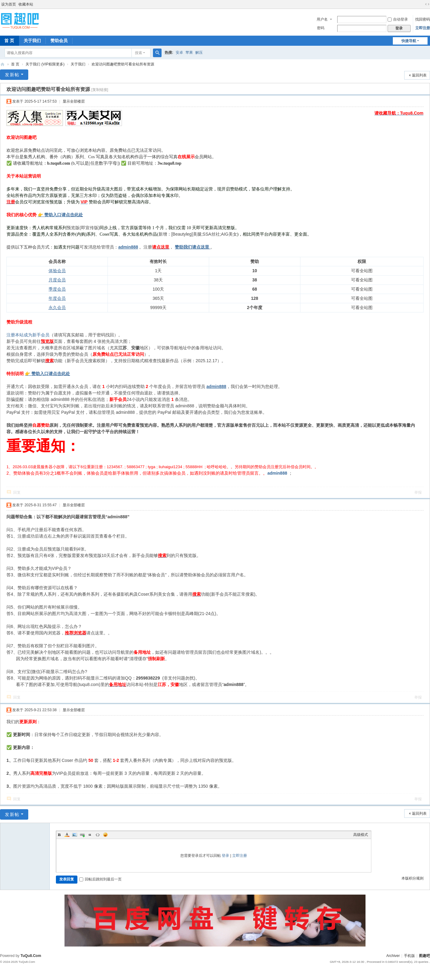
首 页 (15, 64)
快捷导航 (409, 41)
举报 (418, 492)
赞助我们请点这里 (192, 247)
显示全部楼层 (74, 101)
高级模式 (361, 835)
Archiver (393, 956)
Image (75, 835)
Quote (90, 835)
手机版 (409, 956)
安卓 (179, 53)
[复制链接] (100, 90)
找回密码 (423, 19)
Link (82, 835)
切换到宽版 (427, 4)
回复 (17, 492)
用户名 (322, 19)
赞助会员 (59, 41)
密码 (321, 28)
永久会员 (57, 308)
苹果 (189, 53)
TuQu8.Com (31, 956)
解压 (199, 53)
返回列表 (419, 75)
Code (98, 835)
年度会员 (57, 298)
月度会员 (57, 280)
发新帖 (12, 75)
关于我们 (32, 41)
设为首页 (9, 4)
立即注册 (423, 28)
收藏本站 (26, 4)
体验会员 (57, 271)
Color (67, 835)
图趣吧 (2, 64)
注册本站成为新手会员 (28, 335)
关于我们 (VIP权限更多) (45, 64)
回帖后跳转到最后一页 (100, 879)
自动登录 (398, 19)
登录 (225, 856)
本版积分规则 (412, 878)
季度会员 (57, 289)
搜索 (139, 53)
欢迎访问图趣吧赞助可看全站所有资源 (123, 64)
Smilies (105, 835)
